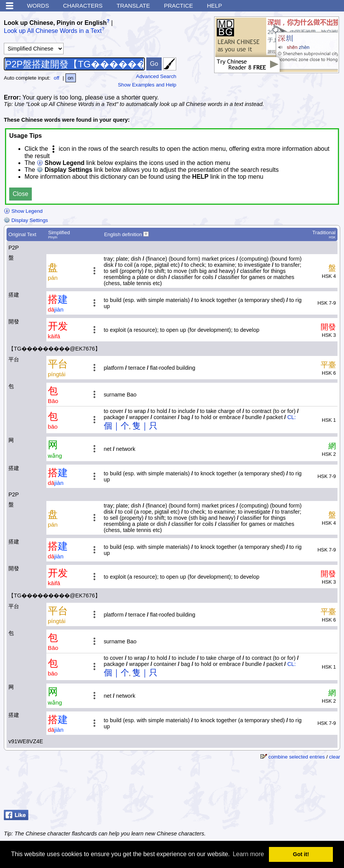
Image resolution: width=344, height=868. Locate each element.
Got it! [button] (301, 854)
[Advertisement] (279, 788)
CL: (292, 417)
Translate (133, 6)
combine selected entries (297, 757)
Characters (83, 6)
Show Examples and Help (147, 85)
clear (335, 757)
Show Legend (23, 211)
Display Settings (26, 220)
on (71, 78)
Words (38, 6)
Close (20, 194)
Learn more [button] (248, 854)
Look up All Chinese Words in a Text (53, 31)
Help (214, 6)
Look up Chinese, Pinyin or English (55, 23)
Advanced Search (156, 76)
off (57, 78)
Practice (179, 6)
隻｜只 (145, 426)
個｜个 (116, 426)
